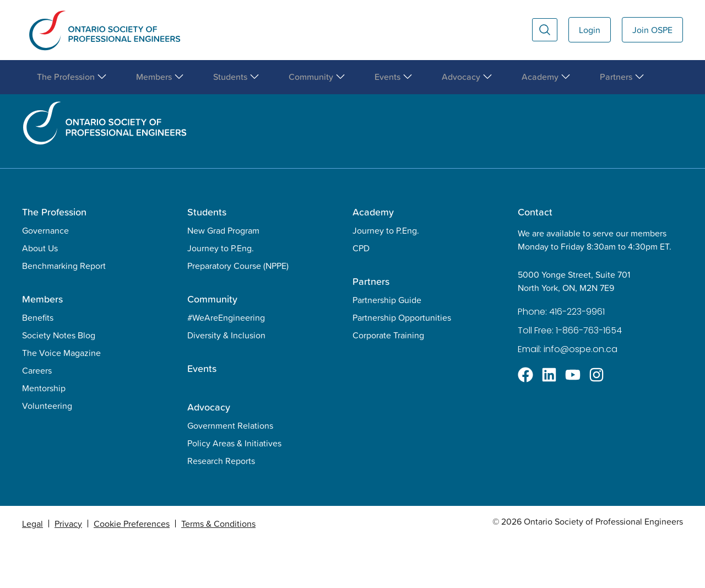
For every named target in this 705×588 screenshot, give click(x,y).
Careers (37, 417)
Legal (32, 570)
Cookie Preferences (132, 570)
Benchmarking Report (64, 312)
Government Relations (230, 472)
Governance (45, 277)
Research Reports (221, 508)
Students (207, 259)
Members (42, 346)
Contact (535, 259)
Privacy (68, 570)
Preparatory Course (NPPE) (238, 312)
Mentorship (44, 435)
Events (202, 415)
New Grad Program (223, 277)
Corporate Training (388, 382)
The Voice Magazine (61, 400)
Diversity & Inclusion (226, 382)
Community (212, 346)
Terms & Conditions (218, 570)
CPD (361, 295)
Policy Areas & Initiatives (234, 490)
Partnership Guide (387, 347)
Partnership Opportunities (402, 364)
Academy (373, 259)
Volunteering (47, 452)
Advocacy (209, 454)
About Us (40, 295)
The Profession (54, 259)
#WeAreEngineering (226, 364)
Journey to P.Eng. (221, 295)
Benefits (38, 364)
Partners (371, 328)
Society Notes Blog (59, 382)
